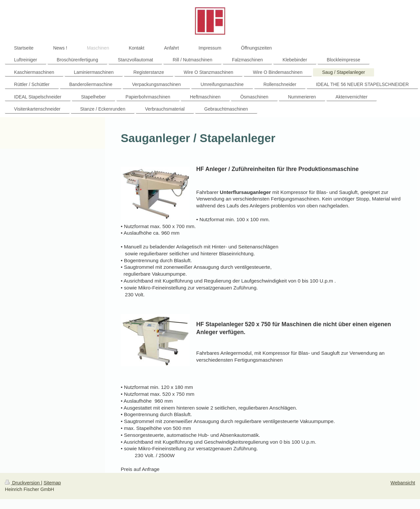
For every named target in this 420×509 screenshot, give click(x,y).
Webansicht (403, 483)
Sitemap (52, 483)
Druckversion (23, 483)
